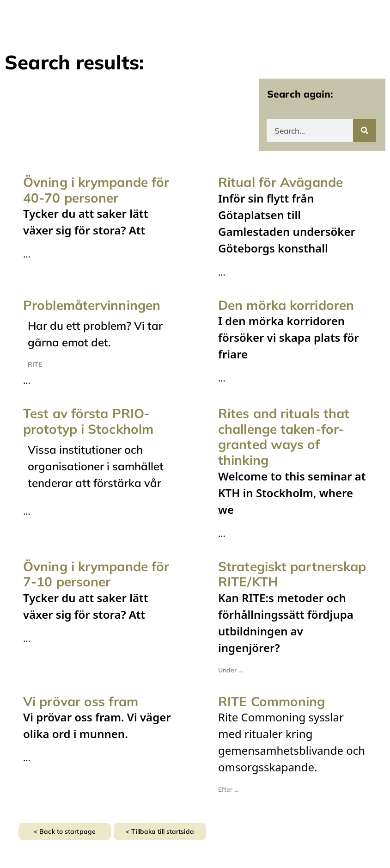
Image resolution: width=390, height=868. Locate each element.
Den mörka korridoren (286, 305)
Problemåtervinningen (92, 305)
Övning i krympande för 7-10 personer (96, 574)
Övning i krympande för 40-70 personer (96, 190)
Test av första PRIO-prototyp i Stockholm (88, 421)
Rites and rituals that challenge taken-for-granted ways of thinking (284, 437)
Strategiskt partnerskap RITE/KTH (292, 574)
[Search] (365, 130)
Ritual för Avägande (280, 182)
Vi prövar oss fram (81, 701)
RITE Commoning (271, 701)
